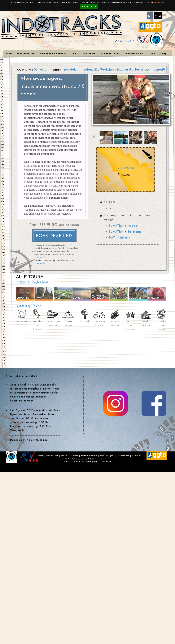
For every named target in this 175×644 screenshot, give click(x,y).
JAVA (112, 238)
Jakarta (125, 238)
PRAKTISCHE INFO (136, 54)
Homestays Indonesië (149, 70)
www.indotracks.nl (104, 459)
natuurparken (84, 321)
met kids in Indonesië (131, 323)
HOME (9, 54)
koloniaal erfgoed (69, 323)
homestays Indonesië (146, 323)
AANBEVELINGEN (111, 54)
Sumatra (41, 70)
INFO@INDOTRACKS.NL (99, 462)
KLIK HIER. (40, 264)
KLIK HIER (40, 257)
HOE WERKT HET (27, 54)
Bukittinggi (135, 232)
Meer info (159, 3)
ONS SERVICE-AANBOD (54, 54)
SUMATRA (116, 226)
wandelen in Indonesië (38, 323)
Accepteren (89, 7)
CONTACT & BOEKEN (84, 54)
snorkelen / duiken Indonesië (162, 323)
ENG (158, 17)
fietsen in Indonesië (100, 323)
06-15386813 (126, 41)
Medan (132, 226)
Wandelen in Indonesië (81, 70)
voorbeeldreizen (22, 321)
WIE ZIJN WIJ (159, 54)
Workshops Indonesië (116, 70)
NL (150, 17)
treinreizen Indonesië (53, 323)
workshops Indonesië (115, 323)
